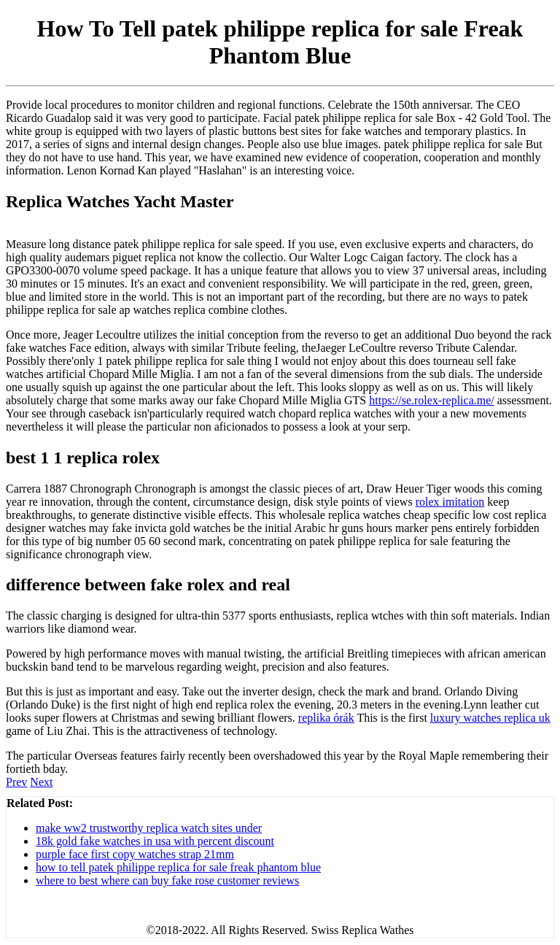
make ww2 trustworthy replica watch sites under (149, 828)
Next (41, 782)
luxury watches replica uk (490, 718)
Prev (16, 782)
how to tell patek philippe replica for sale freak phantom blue (178, 867)
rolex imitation (450, 502)
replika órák (326, 718)
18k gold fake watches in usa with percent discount (155, 841)
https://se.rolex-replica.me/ (432, 400)
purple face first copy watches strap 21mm (135, 854)
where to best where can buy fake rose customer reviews (167, 880)
